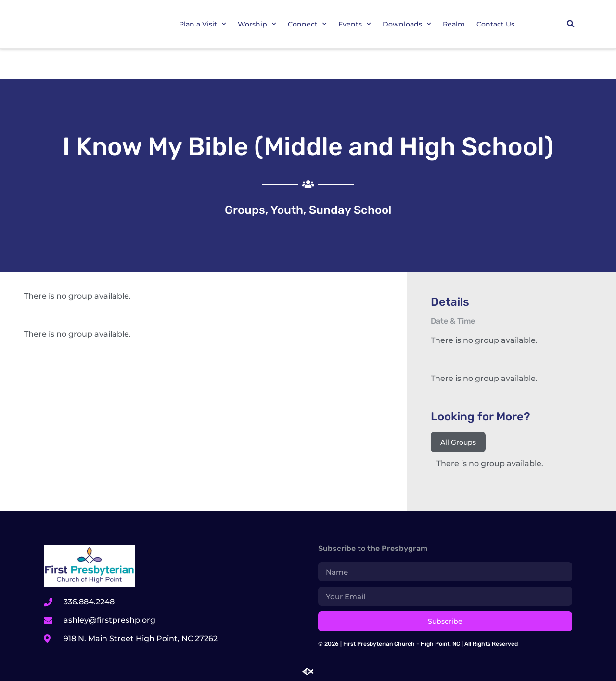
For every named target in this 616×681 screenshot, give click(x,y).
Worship (257, 24)
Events (355, 24)
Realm (454, 24)
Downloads (407, 24)
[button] (571, 24)
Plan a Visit (203, 24)
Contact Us (495, 24)
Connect (307, 24)
